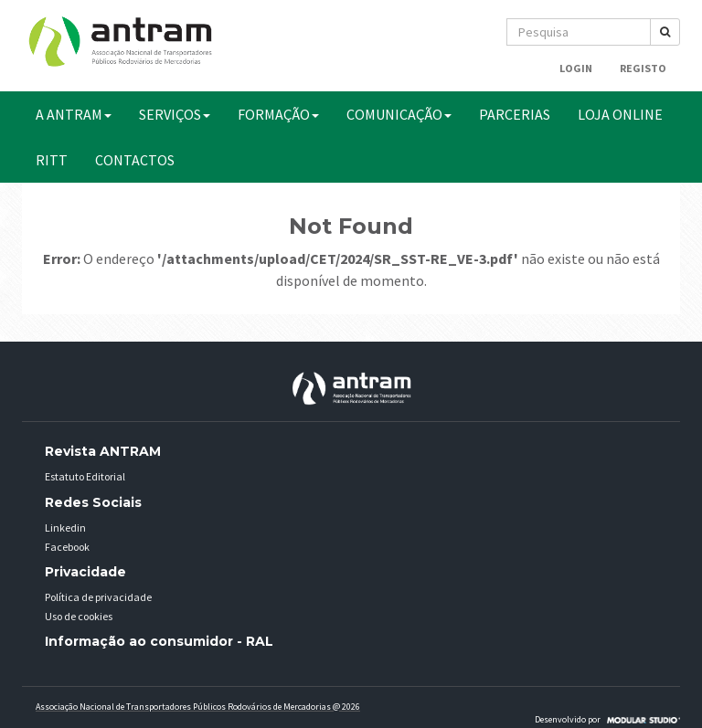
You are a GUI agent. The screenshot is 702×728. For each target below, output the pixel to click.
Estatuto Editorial (85, 476)
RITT (52, 160)
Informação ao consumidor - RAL (159, 641)
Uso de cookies (79, 616)
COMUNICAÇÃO (399, 114)
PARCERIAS (515, 114)
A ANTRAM (74, 114)
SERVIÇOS (175, 114)
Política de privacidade (98, 597)
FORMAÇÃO (278, 114)
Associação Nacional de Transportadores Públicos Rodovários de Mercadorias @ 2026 (198, 707)
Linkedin (65, 528)
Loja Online (620, 114)
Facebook (67, 547)
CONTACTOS (135, 160)
